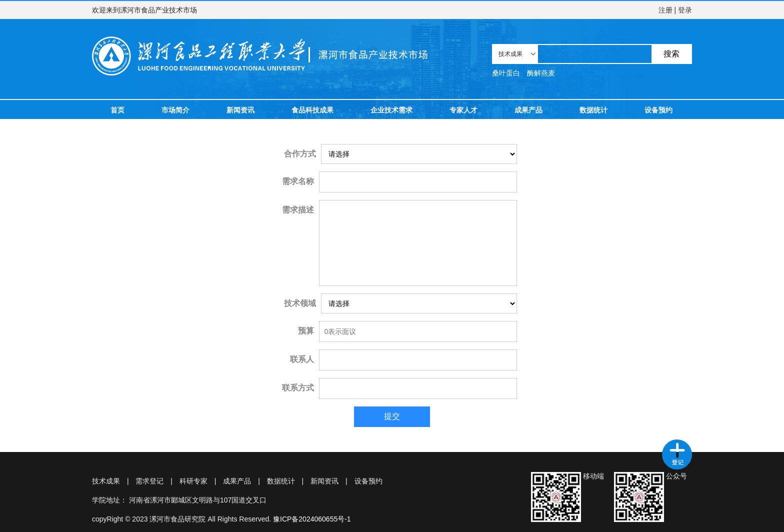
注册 (665, 10)
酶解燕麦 (541, 73)
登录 (685, 10)
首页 (117, 110)
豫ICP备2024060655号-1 (312, 519)
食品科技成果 (312, 110)
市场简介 (175, 110)
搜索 (671, 54)
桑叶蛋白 (506, 73)
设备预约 (658, 110)
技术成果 (106, 481)
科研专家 (193, 481)
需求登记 (149, 481)
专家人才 (463, 110)
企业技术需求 (391, 110)
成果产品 (528, 110)
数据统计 (593, 110)
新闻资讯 (240, 110)
